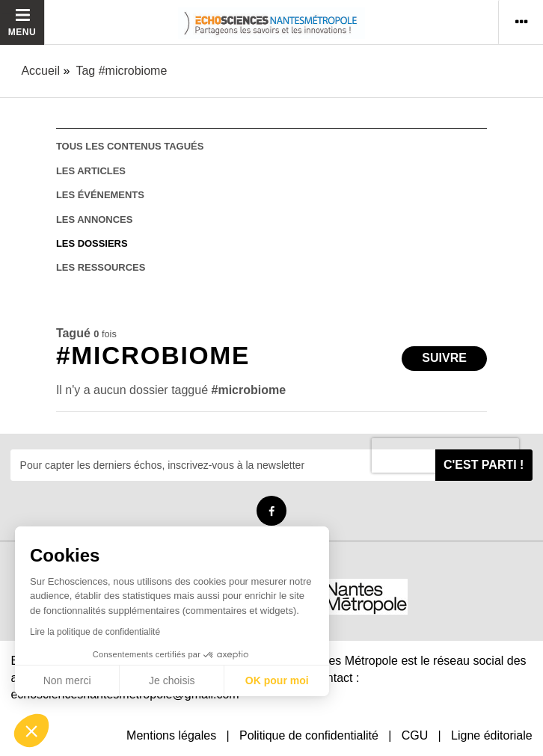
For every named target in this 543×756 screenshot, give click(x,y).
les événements (100, 195)
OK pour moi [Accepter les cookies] (277, 680)
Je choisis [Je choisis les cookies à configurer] (172, 680)
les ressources (101, 267)
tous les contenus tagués (130, 146)
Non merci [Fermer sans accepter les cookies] (67, 680)
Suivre (444, 358)
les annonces (94, 219)
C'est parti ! (484, 465)
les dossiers (92, 243)
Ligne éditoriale (492, 735)
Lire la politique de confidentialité (95, 632)
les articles (91, 171)
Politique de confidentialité (309, 735)
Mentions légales (171, 735)
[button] (31, 731)
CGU (415, 735)
